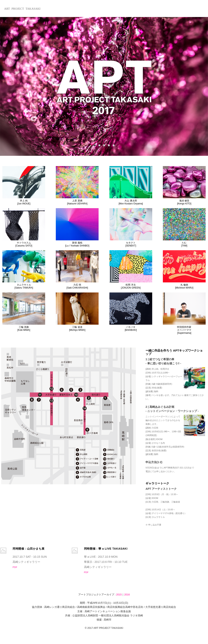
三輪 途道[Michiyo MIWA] (77, 312)
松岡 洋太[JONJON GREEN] (131, 270)
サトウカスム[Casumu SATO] (24, 228)
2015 (119, 595)
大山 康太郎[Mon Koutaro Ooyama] (131, 186)
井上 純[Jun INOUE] (24, 186)
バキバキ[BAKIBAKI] (131, 312)
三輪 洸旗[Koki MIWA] (24, 312)
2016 (127, 595)
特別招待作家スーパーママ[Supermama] (184, 313)
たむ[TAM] (184, 228)
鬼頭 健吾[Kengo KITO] (184, 186)
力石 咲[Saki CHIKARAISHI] (77, 270)
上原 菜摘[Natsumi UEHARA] (77, 186)
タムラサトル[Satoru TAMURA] (24, 270)
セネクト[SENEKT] (131, 228)
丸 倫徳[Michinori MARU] (184, 270)
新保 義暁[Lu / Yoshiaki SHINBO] (77, 228)
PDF (15, 567)
